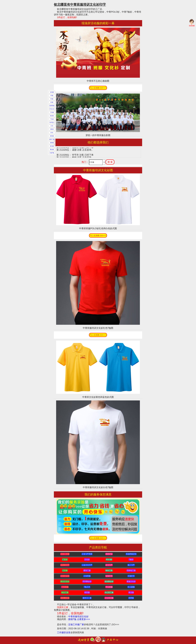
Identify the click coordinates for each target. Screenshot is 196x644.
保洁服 (52, 146)
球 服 (52, 95)
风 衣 (52, 133)
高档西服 (52, 106)
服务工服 (52, 139)
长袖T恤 (52, 153)
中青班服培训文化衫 (78, 617)
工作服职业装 (64, 633)
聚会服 (52, 149)
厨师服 (52, 143)
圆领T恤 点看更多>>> (79, 619)
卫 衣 (52, 126)
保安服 (52, 136)
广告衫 (52, 119)
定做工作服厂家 (76, 625)
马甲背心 (52, 122)
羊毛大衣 (52, 109)
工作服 (52, 112)
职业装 (52, 116)
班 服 (52, 99)
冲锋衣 (52, 129)
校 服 (52, 102)
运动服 (52, 92)
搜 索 (110, 162)
